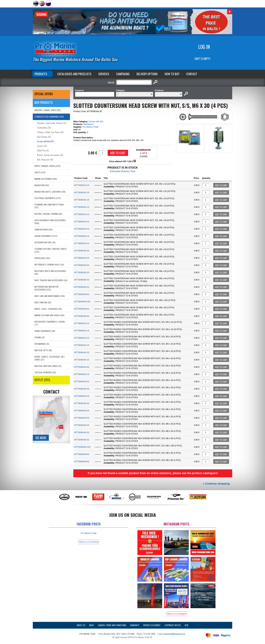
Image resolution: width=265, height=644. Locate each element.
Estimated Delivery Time (123, 171)
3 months (144, 156)
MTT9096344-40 (82, 229)
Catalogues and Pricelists (74, 74)
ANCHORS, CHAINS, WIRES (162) (48, 110)
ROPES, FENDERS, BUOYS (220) (47, 166)
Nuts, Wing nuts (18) (45, 160)
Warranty (135, 625)
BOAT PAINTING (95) (43, 302)
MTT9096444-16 (82, 345)
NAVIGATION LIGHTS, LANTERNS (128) (50, 192)
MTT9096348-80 (82, 316)
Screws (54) (42, 146)
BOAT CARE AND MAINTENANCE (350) (50, 296)
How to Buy (172, 74)
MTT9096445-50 (82, 403)
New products (44, 102)
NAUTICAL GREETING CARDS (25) (48, 366)
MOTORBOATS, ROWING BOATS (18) (49, 265)
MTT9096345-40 (82, 258)
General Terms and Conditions (112, 625)
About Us (81, 625)
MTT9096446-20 (82, 411)
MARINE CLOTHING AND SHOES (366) (49, 315)
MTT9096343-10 (82, 185)
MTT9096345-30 (82, 251)
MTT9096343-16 (82, 193)
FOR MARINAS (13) (42, 344)
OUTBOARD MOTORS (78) (45, 242)
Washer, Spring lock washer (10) (50, 155)
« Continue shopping (216, 484)
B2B (186, 625)
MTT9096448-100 (82, 447)
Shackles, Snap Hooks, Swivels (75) (52, 123)
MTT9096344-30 (82, 222)
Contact (192, 74)
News (92, 625)
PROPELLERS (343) (42, 258)
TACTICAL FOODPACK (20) (45, 372)
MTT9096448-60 (82, 454)
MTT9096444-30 (82, 360)
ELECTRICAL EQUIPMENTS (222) (48, 198)
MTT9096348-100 (82, 302)
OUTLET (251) (42, 380)
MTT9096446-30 (82, 418)
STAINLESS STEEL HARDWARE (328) (49, 117)
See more (41, 438)
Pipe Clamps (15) (44, 137)
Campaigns (123, 74)
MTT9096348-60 (82, 309)
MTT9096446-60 (82, 440)
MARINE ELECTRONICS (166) (46, 179)
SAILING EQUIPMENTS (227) (46, 236)
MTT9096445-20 (82, 382)
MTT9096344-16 (82, 207)
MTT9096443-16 (82, 331)
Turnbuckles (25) (44, 128)
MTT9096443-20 (82, 338)
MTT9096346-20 (82, 273)
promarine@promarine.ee (174, 634)
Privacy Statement (152, 625)
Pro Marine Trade (91, 127)
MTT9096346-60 (82, 294)
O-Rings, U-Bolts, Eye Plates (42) (50, 132)
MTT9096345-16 (82, 236)
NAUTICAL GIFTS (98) (43, 350)
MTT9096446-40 (82, 425)
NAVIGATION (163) (42, 185)
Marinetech (88, 124)
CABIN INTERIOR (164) (44, 230)
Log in (204, 47)
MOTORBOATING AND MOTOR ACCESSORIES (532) (46, 288)
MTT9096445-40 (82, 396)
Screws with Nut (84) (45, 141)
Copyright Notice (173, 625)
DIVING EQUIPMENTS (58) (45, 331)
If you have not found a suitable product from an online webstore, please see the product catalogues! (153, 473)
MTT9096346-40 (82, 280)
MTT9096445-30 (82, 389)
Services (104, 74)
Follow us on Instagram (176, 614)
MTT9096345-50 (82, 265)
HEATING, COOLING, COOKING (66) (48, 214)
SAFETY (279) (40, 172)
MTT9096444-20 (82, 353)
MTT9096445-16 (82, 374)
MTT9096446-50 (82, 432)
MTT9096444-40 (82, 367)
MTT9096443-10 (82, 323)
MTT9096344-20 (82, 214)
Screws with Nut (96, 122)
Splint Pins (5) (43, 150)
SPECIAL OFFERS (44, 94)
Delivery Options (147, 74)
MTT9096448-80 (82, 462)
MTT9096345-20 (82, 243)
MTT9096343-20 (82, 200)
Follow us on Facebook (89, 542)
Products (41, 74)
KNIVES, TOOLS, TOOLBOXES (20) (48, 309)
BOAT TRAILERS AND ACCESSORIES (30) (51, 280)
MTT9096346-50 (82, 287)
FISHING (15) (40, 337)
